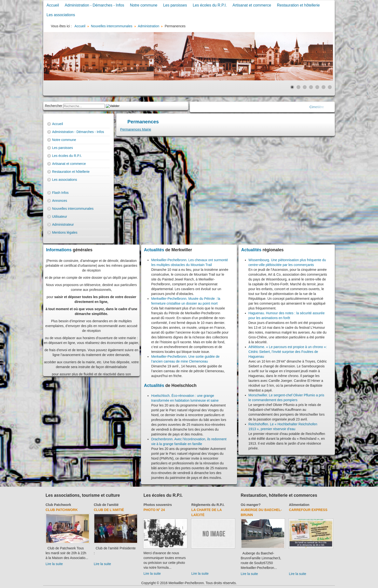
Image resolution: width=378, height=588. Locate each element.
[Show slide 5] (317, 87)
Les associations (61, 15)
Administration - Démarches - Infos (94, 5)
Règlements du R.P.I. (208, 505)
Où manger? (251, 505)
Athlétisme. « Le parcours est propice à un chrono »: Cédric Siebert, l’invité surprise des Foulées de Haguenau (288, 352)
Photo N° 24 (154, 510)
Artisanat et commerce (252, 5)
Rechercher (54, 106)
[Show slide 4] (311, 87)
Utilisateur (60, 217)
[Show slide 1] (292, 87)
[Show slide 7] (330, 87)
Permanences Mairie (136, 129)
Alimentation (299, 505)
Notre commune (144, 5)
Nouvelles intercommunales (73, 209)
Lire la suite (54, 564)
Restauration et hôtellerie (298, 5)
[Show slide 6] (324, 87)
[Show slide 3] (305, 87)
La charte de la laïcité (207, 512)
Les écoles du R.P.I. (210, 5)
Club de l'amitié (106, 505)
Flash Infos (60, 193)
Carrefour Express (308, 510)
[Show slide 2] (298, 87)
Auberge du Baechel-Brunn (261, 512)
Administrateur (63, 224)
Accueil (53, 5)
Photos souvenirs (158, 505)
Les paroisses (175, 5)
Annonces (60, 201)
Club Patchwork (58, 505)
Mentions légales (65, 232)
